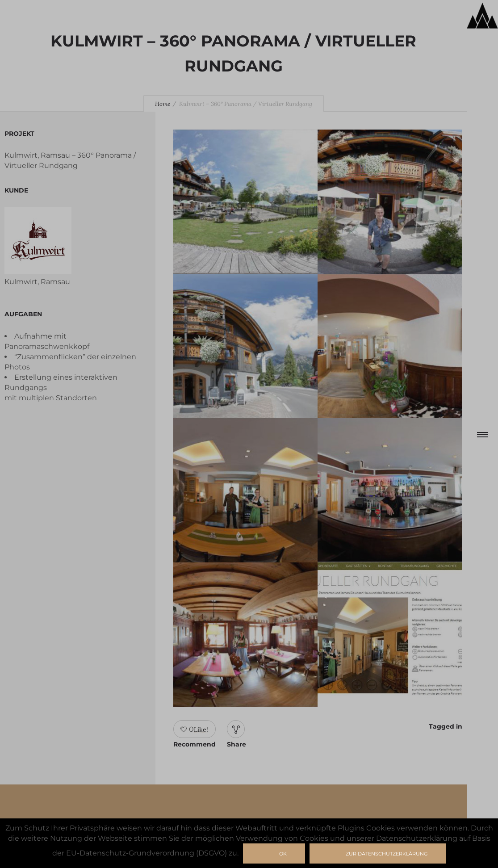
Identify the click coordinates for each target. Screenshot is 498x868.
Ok (283, 854)
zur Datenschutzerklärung (387, 854)
